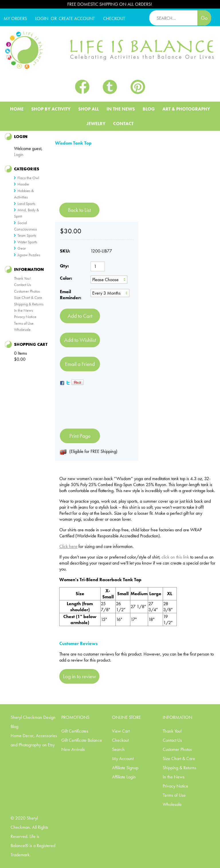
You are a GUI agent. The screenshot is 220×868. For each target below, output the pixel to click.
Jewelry (96, 124)
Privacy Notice (25, 317)
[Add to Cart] (80, 316)
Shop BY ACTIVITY (51, 109)
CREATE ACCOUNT (77, 18)
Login (42, 18)
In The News (121, 109)
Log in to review (79, 676)
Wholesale (22, 330)
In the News (23, 310)
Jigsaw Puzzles (29, 255)
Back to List (79, 210)
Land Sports (26, 204)
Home (17, 109)
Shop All (89, 109)
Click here (68, 546)
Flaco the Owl (28, 178)
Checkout (120, 740)
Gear (22, 248)
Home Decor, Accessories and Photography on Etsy (34, 740)
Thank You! (22, 278)
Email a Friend (80, 364)
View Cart (121, 731)
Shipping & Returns (29, 304)
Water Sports (27, 242)
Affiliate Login (124, 777)
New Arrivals (73, 749)
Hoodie (23, 184)
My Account (123, 758)
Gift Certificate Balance (82, 740)
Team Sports (27, 235)
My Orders (15, 18)
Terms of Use (24, 323)
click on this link (175, 557)
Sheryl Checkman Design (33, 717)
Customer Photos (27, 291)
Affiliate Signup (125, 768)
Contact (123, 124)
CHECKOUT (114, 18)
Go (204, 18)
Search (118, 749)
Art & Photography (186, 109)
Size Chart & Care (28, 297)
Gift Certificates (75, 731)
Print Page (80, 436)
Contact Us (22, 285)
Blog (149, 109)
